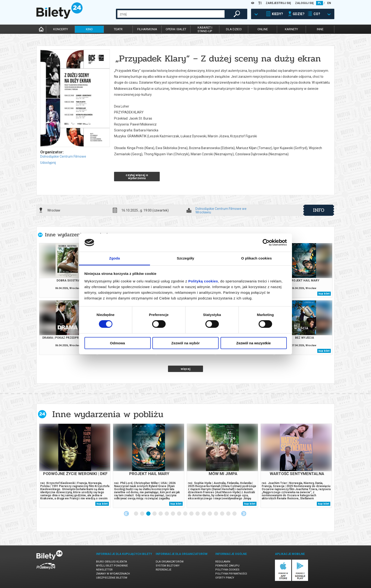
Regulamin (223, 562)
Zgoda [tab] (115, 258)
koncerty (61, 29)
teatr (118, 29)
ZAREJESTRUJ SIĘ (278, 3)
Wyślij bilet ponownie (112, 566)
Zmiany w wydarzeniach (113, 574)
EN (329, 3)
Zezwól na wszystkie (254, 343)
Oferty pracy (225, 578)
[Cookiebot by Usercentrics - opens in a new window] (266, 242)
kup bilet (324, 294)
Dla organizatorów (170, 562)
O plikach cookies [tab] (256, 258)
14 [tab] (216, 514)
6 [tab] (167, 514)
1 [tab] (136, 514)
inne (320, 29)
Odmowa (117, 343)
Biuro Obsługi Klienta (111, 562)
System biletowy (168, 566)
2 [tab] (142, 514)
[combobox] (171, 14)
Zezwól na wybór (185, 343)
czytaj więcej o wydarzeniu (137, 177)
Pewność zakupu (227, 566)
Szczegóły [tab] (185, 258)
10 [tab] (192, 514)
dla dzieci (234, 29)
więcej (186, 369)
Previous (126, 514)
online (263, 29)
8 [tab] (179, 514)
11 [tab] (198, 514)
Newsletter (104, 570)
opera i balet (176, 29)
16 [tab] (229, 514)
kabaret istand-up (205, 29)
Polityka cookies (227, 570)
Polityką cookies (203, 281)
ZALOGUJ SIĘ (304, 3)
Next (244, 514)
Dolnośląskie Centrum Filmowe (63, 156)
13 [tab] (210, 514)
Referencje (163, 570)
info (319, 210)
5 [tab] (161, 514)
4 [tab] (155, 514)
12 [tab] (204, 514)
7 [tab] (173, 514)
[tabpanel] (75, 466)
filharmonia (147, 29)
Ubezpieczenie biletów (112, 578)
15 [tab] (222, 514)
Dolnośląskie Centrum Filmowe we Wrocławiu (221, 210)
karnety (291, 29)
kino (89, 29)
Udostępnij (48, 163)
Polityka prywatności (231, 574)
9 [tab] (185, 514)
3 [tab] (149, 514)
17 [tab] (235, 514)
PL (320, 3)
